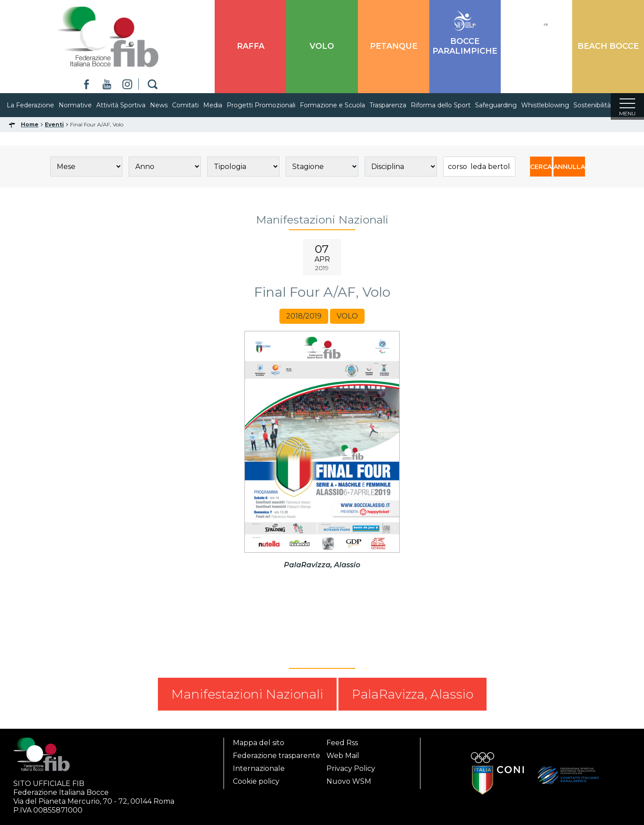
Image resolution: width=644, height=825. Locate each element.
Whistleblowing (554, 105)
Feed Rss (342, 743)
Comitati (194, 105)
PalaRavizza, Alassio (412, 697)
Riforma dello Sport (450, 105)
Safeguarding (505, 105)
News (168, 105)
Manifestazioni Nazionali (247, 697)
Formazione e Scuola (341, 105)
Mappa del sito (259, 743)
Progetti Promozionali (270, 105)
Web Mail (343, 756)
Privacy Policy (351, 768)
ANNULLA (569, 169)
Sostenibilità (601, 105)
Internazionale (259, 768)
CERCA (541, 169)
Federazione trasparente (277, 756)
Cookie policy (256, 781)
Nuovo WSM (349, 781)
